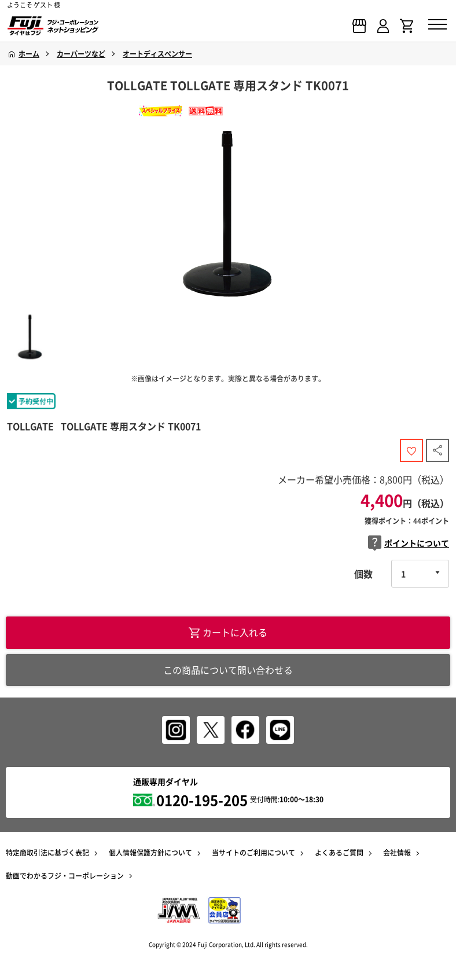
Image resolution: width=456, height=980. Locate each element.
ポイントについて (409, 543)
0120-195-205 (202, 800)
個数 (363, 574)
